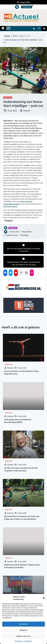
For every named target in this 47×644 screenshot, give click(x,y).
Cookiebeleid (18, 641)
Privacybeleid (27, 641)
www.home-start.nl (10, 206)
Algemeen (8, 98)
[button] (44, 598)
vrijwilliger (25, 235)
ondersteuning (11, 235)
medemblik (27, 232)
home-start (15, 232)
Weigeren (23, 630)
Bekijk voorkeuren (23, 636)
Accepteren (23, 624)
